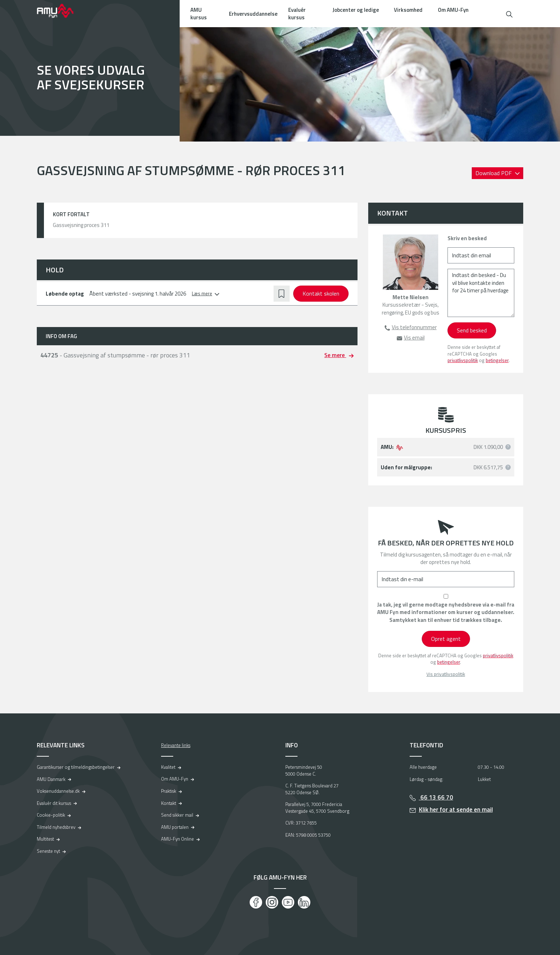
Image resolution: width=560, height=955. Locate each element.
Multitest (45, 839)
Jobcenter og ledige (356, 10)
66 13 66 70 (436, 797)
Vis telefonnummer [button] (414, 327)
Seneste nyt (48, 851)
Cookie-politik (51, 815)
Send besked (472, 330)
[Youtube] (288, 902)
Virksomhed (408, 10)
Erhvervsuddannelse (253, 14)
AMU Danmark (51, 779)
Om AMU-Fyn (453, 10)
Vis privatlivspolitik (446, 674)
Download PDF (494, 173)
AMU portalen (175, 827)
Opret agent (446, 639)
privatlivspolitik (463, 360)
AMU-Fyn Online (177, 839)
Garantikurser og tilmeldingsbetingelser (76, 767)
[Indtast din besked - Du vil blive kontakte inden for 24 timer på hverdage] (481, 293)
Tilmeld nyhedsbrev (56, 827)
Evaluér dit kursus (54, 803)
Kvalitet (168, 767)
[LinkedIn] (304, 902)
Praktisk (169, 791)
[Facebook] (256, 902)
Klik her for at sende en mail (456, 810)
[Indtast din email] (481, 255)
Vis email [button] (414, 338)
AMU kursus (199, 14)
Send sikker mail (177, 815)
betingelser (497, 360)
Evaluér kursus (297, 14)
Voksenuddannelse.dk (58, 791)
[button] (509, 13)
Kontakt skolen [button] (321, 293)
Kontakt (169, 803)
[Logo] (60, 11)
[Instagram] (272, 902)
